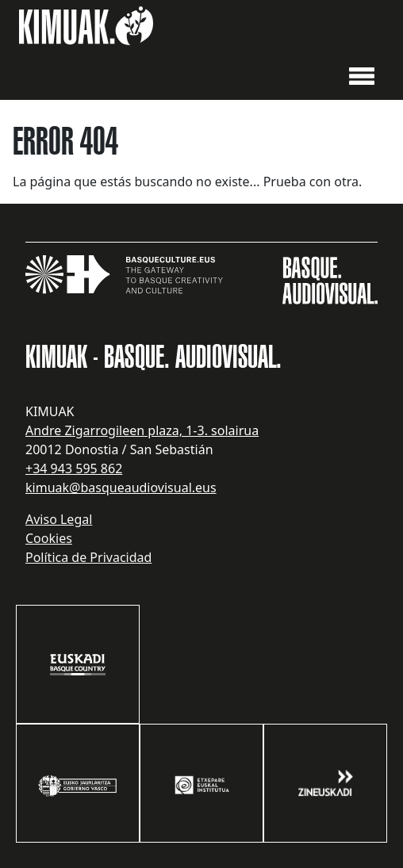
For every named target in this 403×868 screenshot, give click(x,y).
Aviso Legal (59, 519)
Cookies (49, 538)
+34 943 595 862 (74, 468)
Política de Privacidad (88, 557)
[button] (362, 75)
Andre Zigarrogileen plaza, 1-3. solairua (142, 430)
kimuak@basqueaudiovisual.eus (121, 488)
